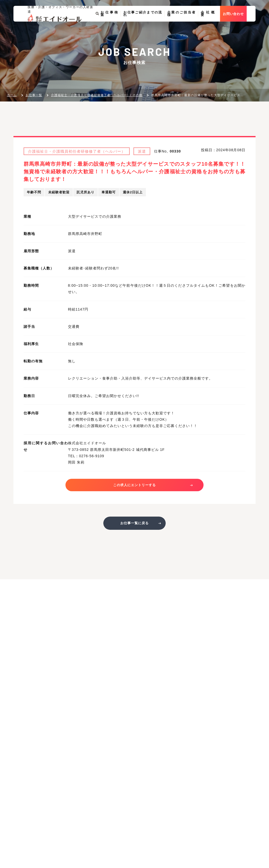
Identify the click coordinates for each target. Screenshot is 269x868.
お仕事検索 (114, 27)
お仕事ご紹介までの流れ (150, 27)
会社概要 (216, 27)
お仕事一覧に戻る (134, 526)
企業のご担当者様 (190, 27)
